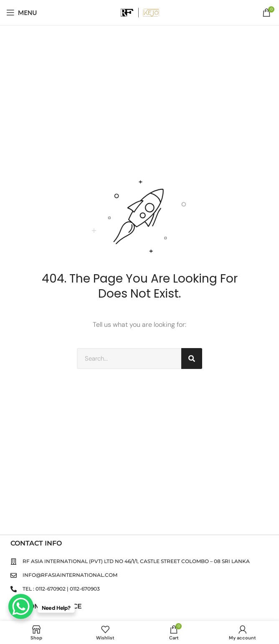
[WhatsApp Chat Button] (21, 606)
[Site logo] (139, 12)
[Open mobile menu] (22, 13)
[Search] (192, 359)
